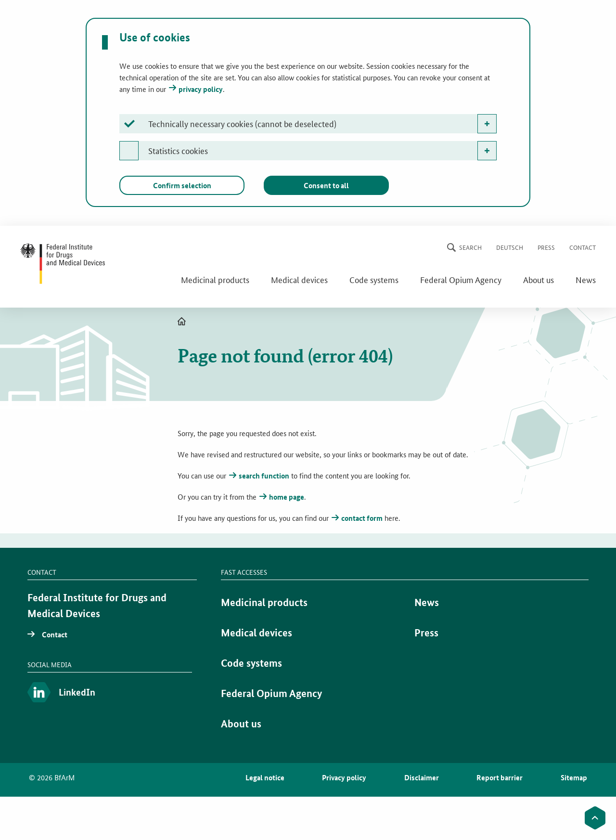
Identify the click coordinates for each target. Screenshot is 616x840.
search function (264, 476)
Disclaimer (422, 777)
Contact (583, 247)
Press (546, 247)
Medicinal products (215, 279)
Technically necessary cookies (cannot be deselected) (242, 123)
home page (287, 497)
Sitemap (574, 777)
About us (539, 279)
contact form (362, 518)
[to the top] (595, 818)
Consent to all (326, 185)
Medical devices (299, 279)
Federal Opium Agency (461, 279)
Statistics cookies (178, 150)
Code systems (374, 279)
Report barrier (500, 777)
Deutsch (510, 247)
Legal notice (265, 777)
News (586, 279)
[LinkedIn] (110, 693)
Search (470, 247)
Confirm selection (182, 185)
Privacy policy (344, 777)
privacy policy (201, 89)
